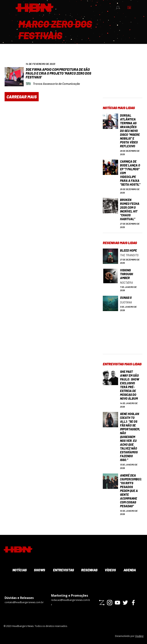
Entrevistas (63, 570)
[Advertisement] (122, 78)
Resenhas (89, 570)
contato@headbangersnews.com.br (24, 602)
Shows (39, 570)
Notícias (19, 570)
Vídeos (110, 570)
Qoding (139, 636)
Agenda (129, 570)
